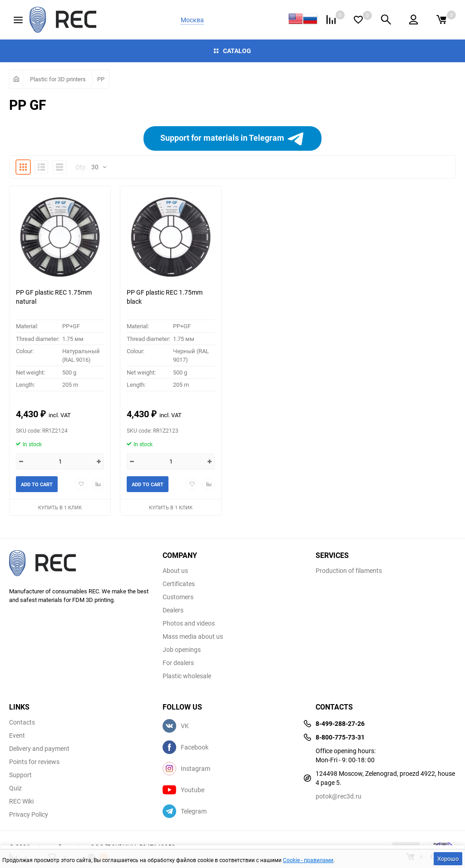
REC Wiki (21, 801)
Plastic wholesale (187, 676)
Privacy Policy (29, 814)
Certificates (179, 584)
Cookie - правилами (308, 860)
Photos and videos (189, 623)
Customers (178, 597)
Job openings (182, 650)
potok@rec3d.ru (339, 796)
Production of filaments (349, 571)
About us (175, 571)
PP (101, 79)
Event (17, 735)
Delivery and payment (39, 749)
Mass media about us (193, 636)
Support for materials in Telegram (232, 138)
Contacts (22, 722)
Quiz (15, 788)
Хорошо (448, 858)
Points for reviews (34, 762)
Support (20, 775)
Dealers (173, 610)
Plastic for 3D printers (58, 79)
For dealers (178, 663)
